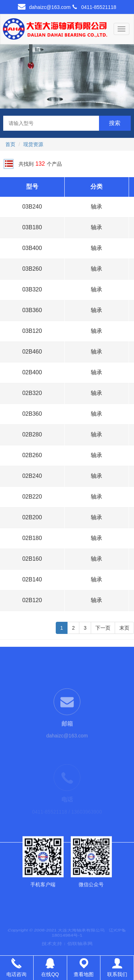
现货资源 (33, 144)
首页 (10, 144)
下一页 (103, 628)
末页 (124, 628)
